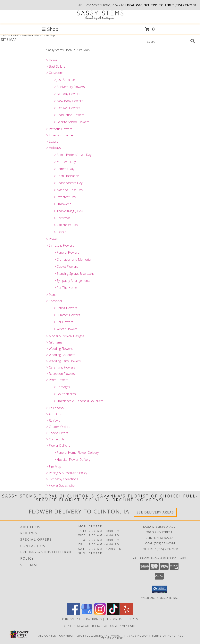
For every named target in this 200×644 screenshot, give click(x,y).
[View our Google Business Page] (87, 614)
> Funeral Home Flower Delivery (76, 453)
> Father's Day (64, 169)
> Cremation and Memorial (73, 259)
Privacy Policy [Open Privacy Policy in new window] (136, 635)
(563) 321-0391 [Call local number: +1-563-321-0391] (147, 5)
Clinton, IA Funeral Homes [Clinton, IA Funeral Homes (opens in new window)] (82, 619)
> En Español (55, 408)
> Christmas (62, 218)
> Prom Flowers (57, 380)
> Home (52, 60)
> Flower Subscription (61, 485)
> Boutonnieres (65, 394)
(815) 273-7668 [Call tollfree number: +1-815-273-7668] (185, 5)
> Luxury (52, 141)
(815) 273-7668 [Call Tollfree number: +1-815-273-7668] (167, 549)
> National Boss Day (68, 190)
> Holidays (54, 148)
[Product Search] (168, 42)
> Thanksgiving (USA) (68, 211)
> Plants (52, 295)
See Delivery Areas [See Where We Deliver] (155, 512)
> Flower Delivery (58, 445)
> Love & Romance (60, 135)
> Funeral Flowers (67, 252)
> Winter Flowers (66, 329)
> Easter (60, 232)
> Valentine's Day (66, 225)
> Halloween (63, 204)
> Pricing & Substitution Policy (67, 473)
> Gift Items (54, 342)
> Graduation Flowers (69, 115)
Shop (50, 29)
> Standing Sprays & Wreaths (74, 274)
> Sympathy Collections (62, 479)
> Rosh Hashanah (67, 176)
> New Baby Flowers (69, 101)
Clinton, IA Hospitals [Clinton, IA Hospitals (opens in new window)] (122, 619)
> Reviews (53, 420)
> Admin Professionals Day (73, 155)
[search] (193, 41)
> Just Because (64, 80)
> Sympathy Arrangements (72, 281)
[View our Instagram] (100, 614)
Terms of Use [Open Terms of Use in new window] (112, 638)
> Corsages (62, 387)
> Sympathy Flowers (60, 245)
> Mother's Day (65, 162)
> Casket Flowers (66, 267)
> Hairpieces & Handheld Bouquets (79, 401)
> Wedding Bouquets (61, 355)
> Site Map (54, 467)
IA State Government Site (117, 626)
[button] (159, 589)
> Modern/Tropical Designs (65, 336)
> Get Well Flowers (67, 108)
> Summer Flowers (67, 315)
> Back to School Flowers (72, 122)
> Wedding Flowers (59, 349)
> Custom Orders (58, 427)
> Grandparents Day (68, 183)
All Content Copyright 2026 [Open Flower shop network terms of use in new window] (61, 635)
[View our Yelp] (127, 614)
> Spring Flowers (66, 308)
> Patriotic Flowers (59, 129)
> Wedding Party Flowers (63, 361)
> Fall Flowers (64, 322)
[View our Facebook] (73, 614)
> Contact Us (55, 439)
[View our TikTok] (113, 614)
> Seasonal (54, 301)
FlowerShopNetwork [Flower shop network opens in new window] (103, 635)
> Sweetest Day (65, 197)
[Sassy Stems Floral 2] (100, 19)
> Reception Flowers (61, 374)
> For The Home (66, 288)
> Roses (52, 239)
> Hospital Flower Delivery (72, 460)
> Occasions (55, 73)
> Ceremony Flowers (61, 367)
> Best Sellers (56, 66)
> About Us (54, 414)
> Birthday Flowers (67, 94)
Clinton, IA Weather (79, 626)
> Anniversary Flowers (69, 87)
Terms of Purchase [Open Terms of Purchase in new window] (168, 635)
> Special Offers (57, 433)
